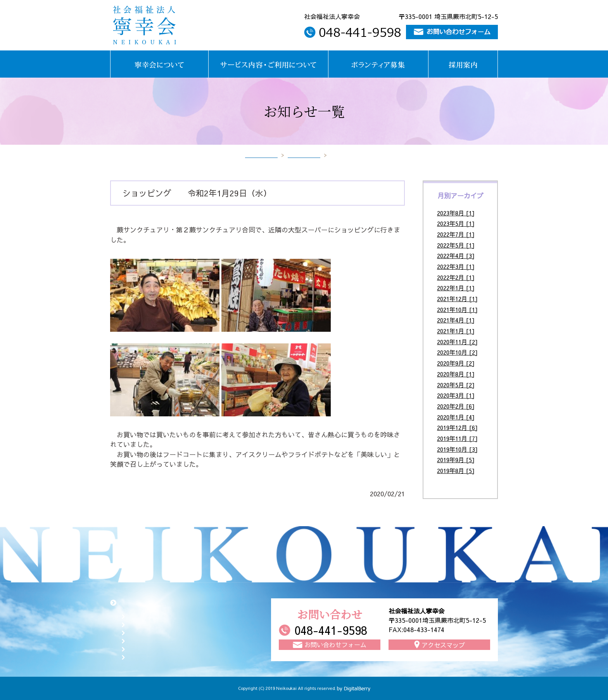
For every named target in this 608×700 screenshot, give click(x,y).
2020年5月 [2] (456, 385)
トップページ (261, 155)
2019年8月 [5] (456, 470)
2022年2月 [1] (456, 277)
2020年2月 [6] (456, 406)
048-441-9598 (331, 630)
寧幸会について (149, 616)
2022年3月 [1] (456, 266)
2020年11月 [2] (457, 342)
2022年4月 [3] (456, 256)
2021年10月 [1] (457, 309)
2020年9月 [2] (456, 363)
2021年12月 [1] (457, 299)
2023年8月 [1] (456, 213)
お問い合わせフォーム (157, 649)
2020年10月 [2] (457, 352)
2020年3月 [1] (456, 395)
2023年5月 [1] (456, 223)
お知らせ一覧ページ (154, 657)
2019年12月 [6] (457, 427)
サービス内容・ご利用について (168, 624)
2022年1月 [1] (456, 288)
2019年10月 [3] (457, 449)
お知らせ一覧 (304, 155)
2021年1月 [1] (456, 331)
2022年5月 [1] (456, 245)
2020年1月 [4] (456, 417)
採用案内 (140, 641)
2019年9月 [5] (456, 460)
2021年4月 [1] (456, 320)
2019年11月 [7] (457, 438)
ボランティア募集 (151, 632)
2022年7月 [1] (456, 234)
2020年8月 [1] (456, 374)
